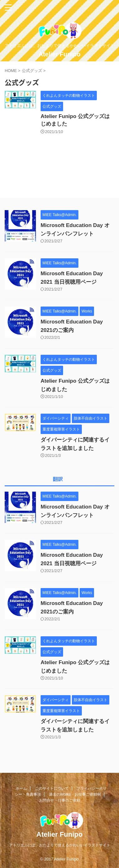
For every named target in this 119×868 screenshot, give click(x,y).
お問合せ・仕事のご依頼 (60, 800)
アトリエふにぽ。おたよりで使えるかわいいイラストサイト (60, 845)
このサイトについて (52, 788)
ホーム (21, 788)
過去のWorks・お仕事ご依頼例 (75, 794)
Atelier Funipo (59, 54)
